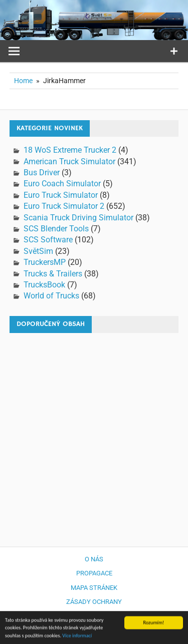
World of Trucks (51, 296)
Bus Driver (42, 173)
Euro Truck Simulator (61, 195)
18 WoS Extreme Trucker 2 (70, 150)
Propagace (94, 573)
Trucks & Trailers (53, 274)
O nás (94, 559)
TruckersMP (45, 262)
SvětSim (38, 251)
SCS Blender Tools (56, 229)
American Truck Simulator (69, 162)
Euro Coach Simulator (62, 184)
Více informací (77, 637)
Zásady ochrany (94, 602)
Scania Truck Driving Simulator (78, 218)
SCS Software (48, 240)
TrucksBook (44, 285)
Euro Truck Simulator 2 (64, 206)
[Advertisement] (94, 435)
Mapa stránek (94, 588)
